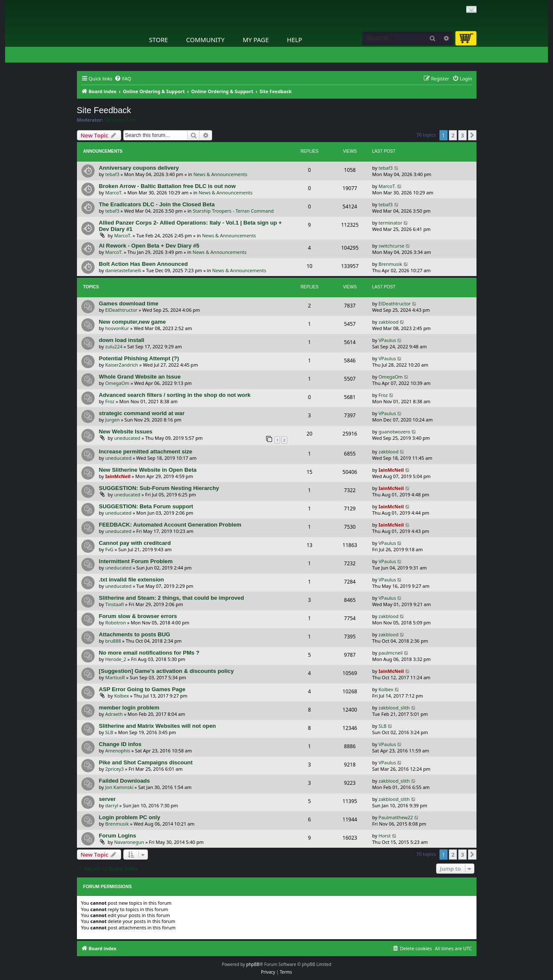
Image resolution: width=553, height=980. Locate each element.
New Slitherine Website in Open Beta (148, 470)
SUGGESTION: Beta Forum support (146, 506)
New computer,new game (133, 322)
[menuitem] (123, 79)
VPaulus (387, 340)
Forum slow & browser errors (138, 616)
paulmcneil (391, 653)
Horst (385, 836)
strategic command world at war (142, 413)
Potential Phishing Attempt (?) (139, 358)
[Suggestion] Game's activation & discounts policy (167, 671)
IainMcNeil (118, 476)
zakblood (389, 322)
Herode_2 (116, 659)
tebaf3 (112, 174)
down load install (122, 340)
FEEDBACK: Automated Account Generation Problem (170, 525)
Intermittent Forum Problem (136, 561)
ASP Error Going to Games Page (142, 689)
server (108, 799)
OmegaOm (118, 383)
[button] (472, 135)
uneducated (127, 438)
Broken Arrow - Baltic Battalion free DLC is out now (167, 186)
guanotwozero (395, 432)
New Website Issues (126, 432)
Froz (110, 401)
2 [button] (453, 135)
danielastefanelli (123, 270)
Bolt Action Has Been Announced (143, 264)
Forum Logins (118, 836)
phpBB (253, 964)
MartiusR (115, 677)
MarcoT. (114, 192)
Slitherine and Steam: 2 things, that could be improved (172, 598)
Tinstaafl (115, 604)
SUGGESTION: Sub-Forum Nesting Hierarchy (159, 488)
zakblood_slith (394, 708)
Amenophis (118, 751)
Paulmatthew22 (396, 817)
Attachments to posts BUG (135, 634)
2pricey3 (115, 769)
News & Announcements (220, 174)
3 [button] (462, 135)
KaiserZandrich (122, 365)
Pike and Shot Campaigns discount (146, 762)
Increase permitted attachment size (146, 452)
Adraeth (114, 714)
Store (159, 40)
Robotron (116, 622)
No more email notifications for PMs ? (149, 653)
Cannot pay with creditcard (135, 543)
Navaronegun (129, 842)
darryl (112, 805)
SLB (109, 732)
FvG (109, 549)
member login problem (129, 708)
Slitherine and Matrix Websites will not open (157, 726)
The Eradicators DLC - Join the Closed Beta (157, 204)
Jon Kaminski (119, 787)
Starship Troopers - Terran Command (233, 211)
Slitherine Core (120, 120)
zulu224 (114, 346)
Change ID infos (120, 744)
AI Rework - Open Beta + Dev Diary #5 (149, 246)
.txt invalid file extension (132, 580)
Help (295, 40)
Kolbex (121, 696)
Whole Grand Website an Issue (140, 377)
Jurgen (113, 420)
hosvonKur (117, 328)
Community (205, 40)
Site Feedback (104, 110)
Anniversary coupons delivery (139, 168)
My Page (256, 40)
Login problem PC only (130, 817)
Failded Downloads (125, 781)
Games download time (129, 303)
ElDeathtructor (122, 310)
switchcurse (392, 246)
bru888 (113, 641)
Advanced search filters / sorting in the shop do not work (175, 395)
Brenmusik (391, 264)
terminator (391, 223)
